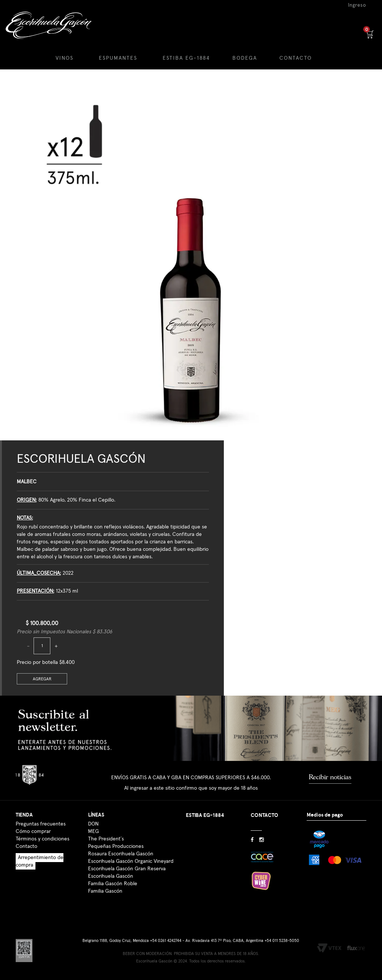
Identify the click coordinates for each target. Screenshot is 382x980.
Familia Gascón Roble (113, 884)
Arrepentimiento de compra (40, 861)
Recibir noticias (330, 777)
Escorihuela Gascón (81, 459)
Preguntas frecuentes (41, 824)
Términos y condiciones (43, 839)
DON (93, 824)
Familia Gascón (105, 891)
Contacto (26, 846)
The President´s (106, 839)
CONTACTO (296, 58)
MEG (93, 831)
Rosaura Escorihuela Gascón (121, 854)
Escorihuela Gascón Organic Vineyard (131, 861)
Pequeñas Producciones (116, 846)
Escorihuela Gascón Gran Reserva (127, 869)
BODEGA (245, 58)
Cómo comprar (33, 831)
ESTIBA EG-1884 (186, 58)
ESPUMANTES (118, 58)
